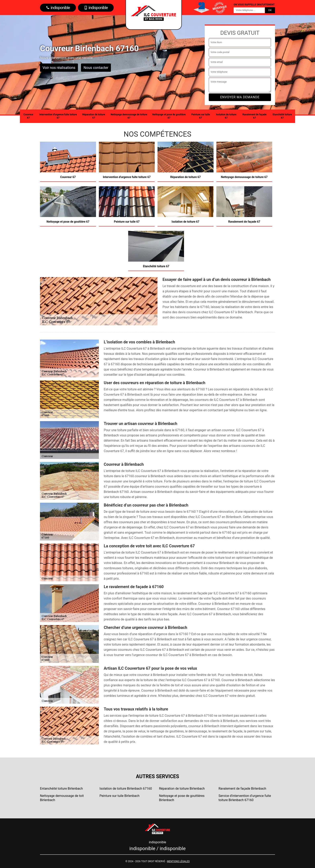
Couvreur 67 (28, 116)
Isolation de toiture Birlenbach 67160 (126, 789)
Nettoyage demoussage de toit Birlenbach (62, 798)
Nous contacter (96, 68)
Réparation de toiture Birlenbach (182, 789)
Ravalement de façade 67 (255, 116)
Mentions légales (178, 861)
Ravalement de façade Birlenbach (242, 789)
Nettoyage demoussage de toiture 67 (129, 116)
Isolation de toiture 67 (226, 116)
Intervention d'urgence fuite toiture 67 (58, 116)
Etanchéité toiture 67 (282, 116)
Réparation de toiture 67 (94, 116)
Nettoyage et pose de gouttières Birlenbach (182, 798)
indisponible (58, 8)
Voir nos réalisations (59, 68)
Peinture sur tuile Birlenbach (119, 796)
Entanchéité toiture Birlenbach (61, 789)
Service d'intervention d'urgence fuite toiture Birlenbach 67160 (245, 798)
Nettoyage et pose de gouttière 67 (169, 116)
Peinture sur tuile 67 (200, 116)
